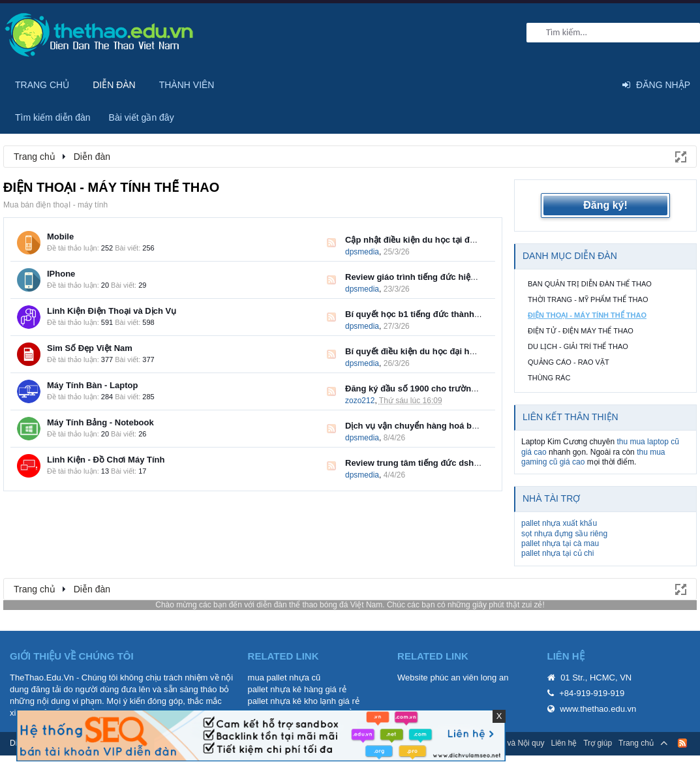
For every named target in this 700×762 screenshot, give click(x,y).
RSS (331, 243)
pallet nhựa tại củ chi (557, 553)
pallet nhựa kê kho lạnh (292, 701)
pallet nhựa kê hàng (285, 689)
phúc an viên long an (469, 678)
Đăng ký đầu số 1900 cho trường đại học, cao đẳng (448, 389)
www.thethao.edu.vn (598, 709)
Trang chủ (42, 85)
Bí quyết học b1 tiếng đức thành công (421, 314)
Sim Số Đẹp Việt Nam (90, 348)
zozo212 (360, 401)
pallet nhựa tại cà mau (560, 543)
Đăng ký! (605, 205)
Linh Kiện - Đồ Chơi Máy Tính (106, 460)
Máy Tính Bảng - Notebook (100, 422)
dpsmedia (362, 252)
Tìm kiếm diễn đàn (53, 117)
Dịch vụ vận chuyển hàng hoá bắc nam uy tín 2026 (446, 426)
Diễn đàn (114, 85)
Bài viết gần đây (142, 117)
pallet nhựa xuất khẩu (559, 523)
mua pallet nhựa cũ (284, 678)
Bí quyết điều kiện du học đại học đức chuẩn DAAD (448, 351)
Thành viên (187, 85)
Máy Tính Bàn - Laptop (92, 385)
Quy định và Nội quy (509, 743)
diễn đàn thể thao (287, 605)
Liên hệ (564, 743)
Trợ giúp (598, 743)
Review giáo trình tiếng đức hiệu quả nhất (429, 277)
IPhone (61, 274)
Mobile (60, 236)
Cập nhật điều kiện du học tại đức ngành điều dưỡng (451, 240)
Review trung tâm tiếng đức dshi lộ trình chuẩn (440, 463)
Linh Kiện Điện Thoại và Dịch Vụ (112, 311)
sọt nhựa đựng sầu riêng (564, 534)
